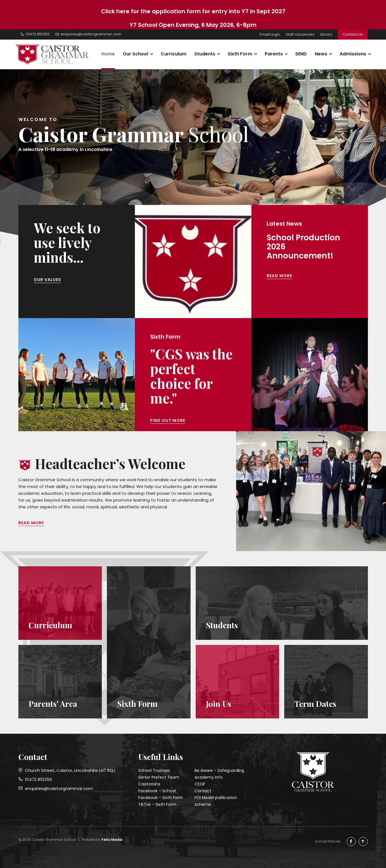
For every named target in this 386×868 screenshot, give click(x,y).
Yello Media (112, 840)
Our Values (47, 280)
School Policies (328, 841)
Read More (279, 276)
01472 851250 (35, 779)
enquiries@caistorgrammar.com (56, 788)
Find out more (168, 420)
